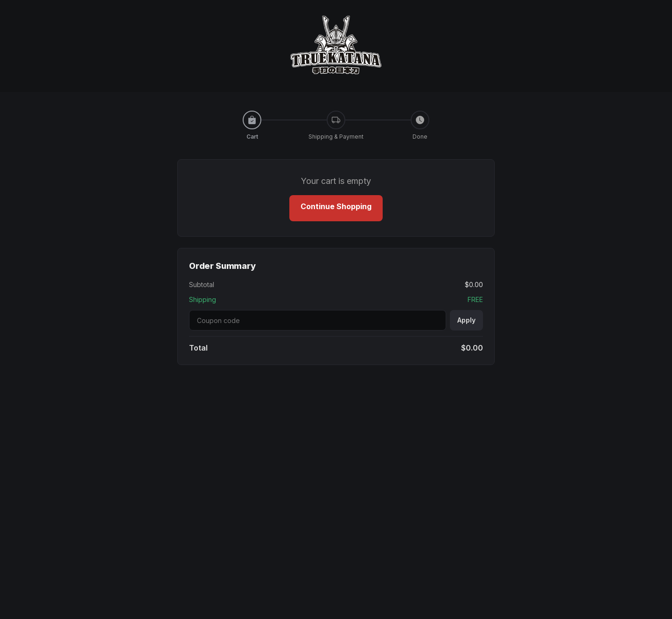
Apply (466, 320)
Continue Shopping (336, 206)
